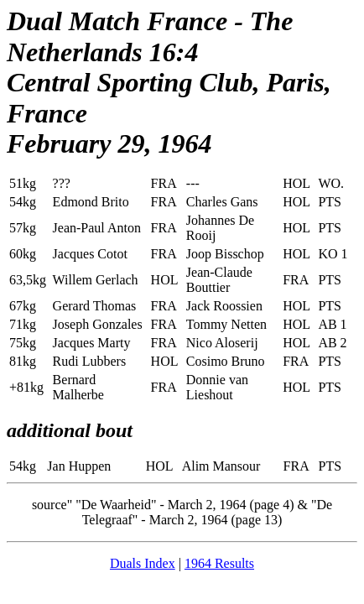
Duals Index (143, 563)
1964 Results (219, 563)
